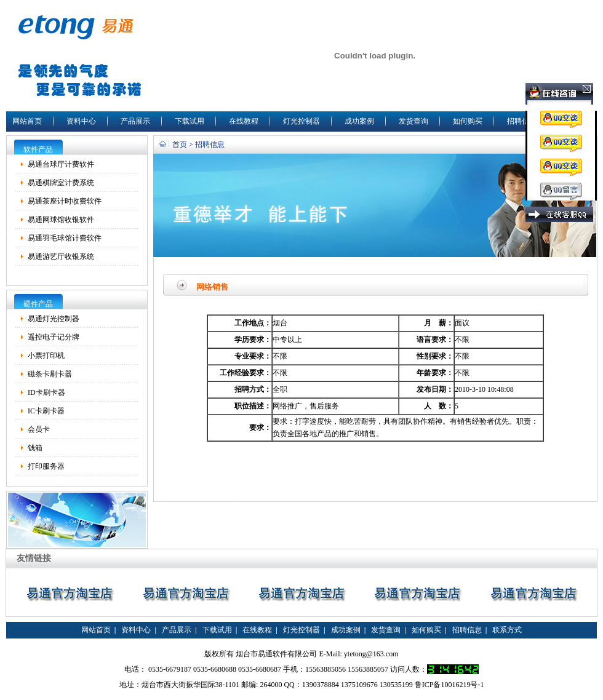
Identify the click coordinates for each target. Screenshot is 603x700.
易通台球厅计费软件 (61, 164)
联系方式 (507, 630)
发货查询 (413, 121)
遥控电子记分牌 (54, 337)
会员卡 (39, 429)
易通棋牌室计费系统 (61, 183)
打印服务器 (46, 466)
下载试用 (190, 121)
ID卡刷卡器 (46, 392)
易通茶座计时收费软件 (65, 201)
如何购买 (468, 121)
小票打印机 (46, 356)
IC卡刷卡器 (46, 411)
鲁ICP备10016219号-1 (449, 685)
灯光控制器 (301, 121)
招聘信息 (522, 121)
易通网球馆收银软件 (61, 220)
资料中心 (81, 121)
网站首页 (27, 121)
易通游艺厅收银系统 (61, 257)
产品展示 (135, 121)
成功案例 (359, 121)
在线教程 (244, 121)
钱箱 (35, 448)
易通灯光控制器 (54, 319)
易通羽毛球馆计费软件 (65, 238)
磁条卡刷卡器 (50, 374)
